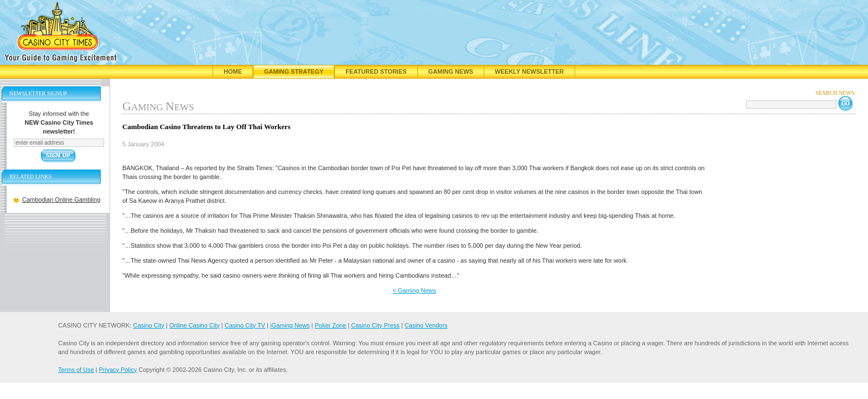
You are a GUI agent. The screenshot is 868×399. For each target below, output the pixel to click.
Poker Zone (330, 325)
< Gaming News (414, 290)
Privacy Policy (118, 370)
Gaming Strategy (294, 71)
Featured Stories (376, 71)
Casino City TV (245, 325)
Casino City (148, 325)
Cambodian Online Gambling (61, 199)
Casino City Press (375, 325)
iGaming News (290, 325)
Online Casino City (195, 325)
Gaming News (451, 71)
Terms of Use (76, 370)
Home (233, 71)
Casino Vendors (426, 325)
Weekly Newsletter (529, 71)
